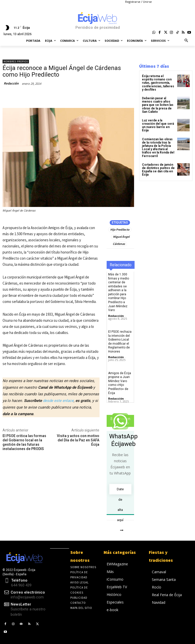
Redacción (11, 83)
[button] (186, 41)
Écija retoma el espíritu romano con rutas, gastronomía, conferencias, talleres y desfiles (158, 83)
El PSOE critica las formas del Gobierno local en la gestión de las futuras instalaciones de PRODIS (24, 442)
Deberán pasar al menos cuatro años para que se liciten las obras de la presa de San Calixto (158, 105)
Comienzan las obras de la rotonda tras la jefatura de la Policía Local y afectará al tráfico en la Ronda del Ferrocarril (158, 148)
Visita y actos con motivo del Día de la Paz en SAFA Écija (78, 440)
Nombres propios (16, 61)
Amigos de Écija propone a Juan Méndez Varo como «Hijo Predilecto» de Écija (120, 383)
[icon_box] (24, 610)
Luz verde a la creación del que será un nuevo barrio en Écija (158, 125)
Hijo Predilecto (120, 229)
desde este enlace (58, 401)
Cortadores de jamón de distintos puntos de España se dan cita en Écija (158, 170)
